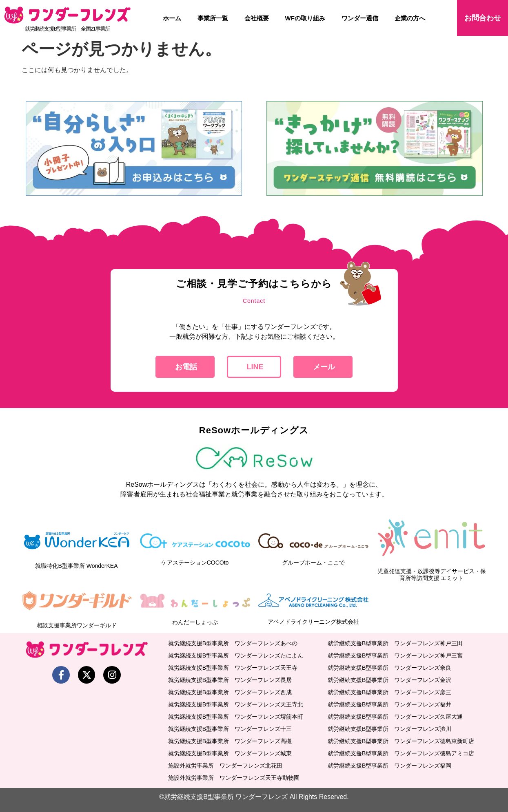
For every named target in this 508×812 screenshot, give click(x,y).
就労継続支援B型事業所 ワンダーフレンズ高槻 (230, 741)
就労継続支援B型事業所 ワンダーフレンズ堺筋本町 (236, 717)
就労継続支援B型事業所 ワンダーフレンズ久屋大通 (395, 717)
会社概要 (257, 18)
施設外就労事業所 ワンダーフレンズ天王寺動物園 (234, 778)
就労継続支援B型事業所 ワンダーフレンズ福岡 (389, 766)
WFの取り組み (305, 18)
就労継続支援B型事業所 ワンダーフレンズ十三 (230, 729)
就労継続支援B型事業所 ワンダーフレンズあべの (233, 643)
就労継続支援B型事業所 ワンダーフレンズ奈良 (389, 668)
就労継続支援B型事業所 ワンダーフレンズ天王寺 (233, 668)
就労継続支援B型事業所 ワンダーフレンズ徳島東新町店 (401, 741)
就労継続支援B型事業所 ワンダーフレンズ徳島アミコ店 (401, 753)
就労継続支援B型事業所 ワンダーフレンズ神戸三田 (395, 643)
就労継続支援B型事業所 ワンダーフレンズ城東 (230, 753)
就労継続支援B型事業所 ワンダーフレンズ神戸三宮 (395, 655)
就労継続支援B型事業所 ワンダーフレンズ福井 (389, 704)
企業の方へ (410, 18)
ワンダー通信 (360, 18)
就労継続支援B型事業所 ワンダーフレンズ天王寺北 (236, 704)
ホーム (172, 18)
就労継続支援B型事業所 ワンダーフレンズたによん (236, 655)
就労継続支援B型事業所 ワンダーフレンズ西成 (230, 692)
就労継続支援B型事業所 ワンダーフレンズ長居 (230, 680)
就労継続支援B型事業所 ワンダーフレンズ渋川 (389, 729)
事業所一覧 (213, 18)
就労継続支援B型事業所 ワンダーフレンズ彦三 (389, 692)
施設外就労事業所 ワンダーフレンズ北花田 (225, 766)
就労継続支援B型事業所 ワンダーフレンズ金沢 (389, 680)
